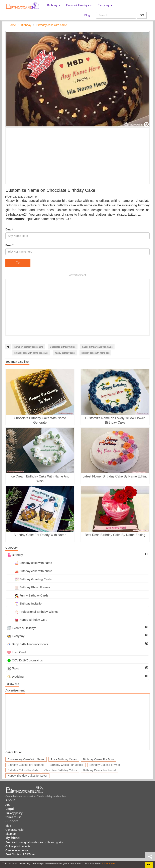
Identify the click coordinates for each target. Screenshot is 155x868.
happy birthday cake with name (98, 347)
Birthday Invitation (25, 603)
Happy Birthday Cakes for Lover (27, 776)
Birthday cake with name (30, 563)
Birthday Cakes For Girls (23, 770)
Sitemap (11, 834)
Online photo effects (18, 846)
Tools (13, 668)
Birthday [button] (54, 5)
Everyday (16, 636)
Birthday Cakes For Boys (99, 759)
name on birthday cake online (29, 347)
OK (149, 865)
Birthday (15, 555)
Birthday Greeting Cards (29, 579)
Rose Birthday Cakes (64, 759)
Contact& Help (14, 830)
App (8, 805)
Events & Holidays (22, 628)
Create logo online (17, 850)
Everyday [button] (105, 5)
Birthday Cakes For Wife (105, 765)
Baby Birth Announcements (28, 644)
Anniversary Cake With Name (26, 759)
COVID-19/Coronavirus (25, 660)
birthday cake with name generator (31, 353)
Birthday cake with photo (30, 571)
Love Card (16, 652)
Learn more (108, 864)
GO (142, 15)
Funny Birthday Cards (28, 595)
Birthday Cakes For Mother (67, 765)
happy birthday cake (65, 353)
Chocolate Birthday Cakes (63, 347)
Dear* (9, 229)
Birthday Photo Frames (29, 587)
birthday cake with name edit (95, 353)
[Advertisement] (77, 156)
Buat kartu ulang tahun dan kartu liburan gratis (34, 842)
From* (9, 245)
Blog (87, 15)
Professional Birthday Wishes (33, 612)
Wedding (15, 677)
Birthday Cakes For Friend (99, 770)
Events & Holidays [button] (79, 5)
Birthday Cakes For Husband (26, 765)
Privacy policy (14, 813)
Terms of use (13, 817)
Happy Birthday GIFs (27, 620)
